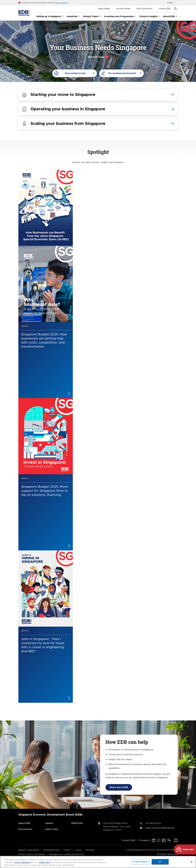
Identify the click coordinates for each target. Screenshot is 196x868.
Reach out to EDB (119, 787)
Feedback (144, 840)
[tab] (98, 95)
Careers (49, 823)
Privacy (67, 850)
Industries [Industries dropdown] (73, 16)
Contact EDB (164, 9)
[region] (98, 862)
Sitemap (90, 850)
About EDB (24, 823)
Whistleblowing (51, 850)
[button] (62, 3)
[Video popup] (98, 57)
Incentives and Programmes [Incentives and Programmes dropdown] (120, 16)
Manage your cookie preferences (67, 854)
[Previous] (93, 708)
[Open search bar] (175, 9)
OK (160, 862)
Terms (78, 850)
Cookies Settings (140, 862)
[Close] (192, 862)
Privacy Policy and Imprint (32, 854)
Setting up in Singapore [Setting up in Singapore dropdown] (50, 16)
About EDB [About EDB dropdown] (170, 16)
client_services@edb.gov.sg (160, 828)
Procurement (25, 829)
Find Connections (144, 9)
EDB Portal (77, 823)
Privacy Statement (22, 863)
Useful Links (51, 829)
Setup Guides (104, 9)
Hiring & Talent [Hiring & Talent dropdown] (92, 16)
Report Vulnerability (29, 850)
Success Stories (123, 9)
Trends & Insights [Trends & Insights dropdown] (150, 16)
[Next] (103, 708)
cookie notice (45, 863)
